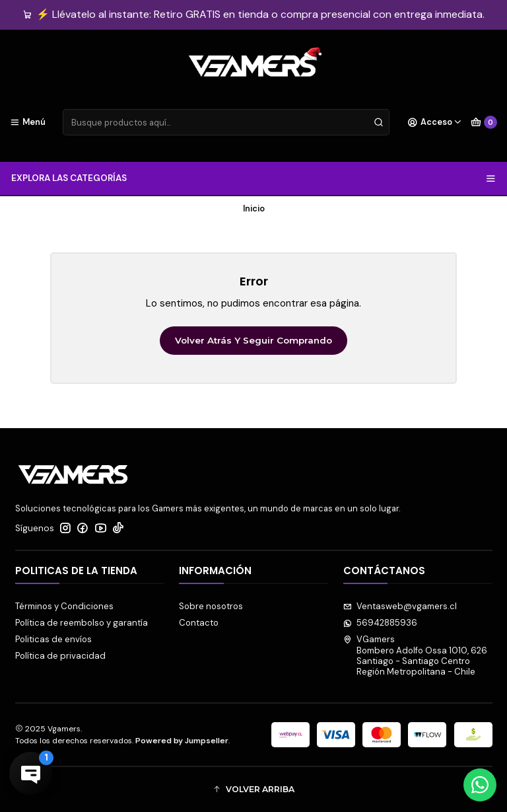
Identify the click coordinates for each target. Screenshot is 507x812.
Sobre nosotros (211, 606)
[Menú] (28, 122)
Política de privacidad (60, 656)
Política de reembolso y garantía (82, 623)
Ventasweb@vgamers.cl (400, 606)
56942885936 (381, 623)
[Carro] (484, 122)
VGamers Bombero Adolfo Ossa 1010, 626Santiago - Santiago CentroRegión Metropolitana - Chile (416, 655)
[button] (254, 789)
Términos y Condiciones (64, 606)
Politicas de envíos (53, 639)
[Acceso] (435, 122)
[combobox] (226, 122)
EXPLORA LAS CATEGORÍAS (253, 178)
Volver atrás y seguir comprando (253, 340)
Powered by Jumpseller (182, 741)
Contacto (199, 623)
